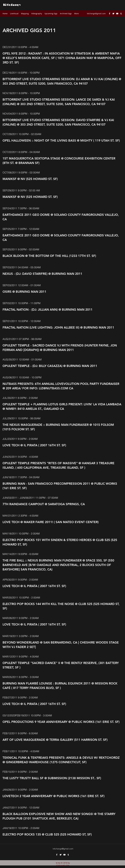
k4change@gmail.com (96, 14)
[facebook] (110, 14)
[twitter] (113, 14)
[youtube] (117, 14)
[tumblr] (121, 14)
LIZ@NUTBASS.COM (54, 388)
